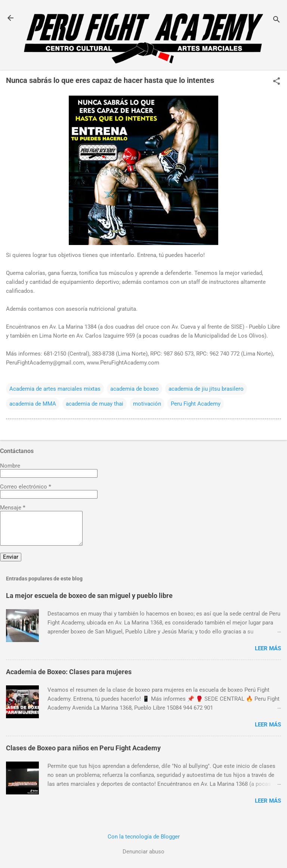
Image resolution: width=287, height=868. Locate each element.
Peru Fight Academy (196, 404)
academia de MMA (33, 404)
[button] (277, 82)
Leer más (268, 648)
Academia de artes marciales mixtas (55, 389)
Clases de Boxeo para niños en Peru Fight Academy (83, 748)
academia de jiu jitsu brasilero (206, 389)
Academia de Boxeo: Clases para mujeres (69, 672)
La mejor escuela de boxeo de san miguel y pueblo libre (89, 596)
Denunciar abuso (143, 852)
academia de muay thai (95, 404)
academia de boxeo (135, 389)
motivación (147, 404)
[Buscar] (277, 20)
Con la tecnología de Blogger (144, 837)
